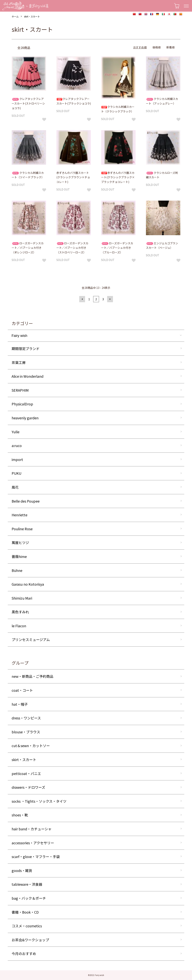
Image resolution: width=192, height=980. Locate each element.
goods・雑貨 (22, 870)
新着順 (170, 47)
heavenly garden (25, 418)
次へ (110, 299)
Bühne (17, 570)
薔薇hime (19, 556)
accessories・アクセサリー (33, 843)
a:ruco (17, 445)
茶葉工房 (19, 362)
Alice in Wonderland (28, 376)
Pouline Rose (22, 529)
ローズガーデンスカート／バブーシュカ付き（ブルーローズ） (117, 248)
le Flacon (19, 626)
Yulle (15, 432)
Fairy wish (19, 336)
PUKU (16, 473)
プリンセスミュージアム (31, 639)
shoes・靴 (20, 815)
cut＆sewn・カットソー (31, 746)
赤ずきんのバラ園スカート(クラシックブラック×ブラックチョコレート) (118, 177)
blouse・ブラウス (26, 732)
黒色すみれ (20, 612)
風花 (15, 487)
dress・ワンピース (26, 718)
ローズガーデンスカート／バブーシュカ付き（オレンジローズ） (28, 248)
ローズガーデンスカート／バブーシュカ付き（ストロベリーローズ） (72, 248)
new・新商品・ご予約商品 (32, 676)
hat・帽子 (20, 704)
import (17, 459)
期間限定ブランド (26, 348)
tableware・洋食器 (27, 884)
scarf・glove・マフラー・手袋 (36, 856)
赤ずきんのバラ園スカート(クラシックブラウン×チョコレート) (73, 177)
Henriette (19, 515)
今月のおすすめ (24, 953)
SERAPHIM (20, 390)
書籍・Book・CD (25, 912)
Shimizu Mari (22, 598)
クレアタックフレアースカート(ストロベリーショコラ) (28, 103)
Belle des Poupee (26, 501)
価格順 (157, 47)
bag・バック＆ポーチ (29, 898)
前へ (82, 299)
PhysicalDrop (22, 404)
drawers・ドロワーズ (28, 787)
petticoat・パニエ (26, 773)
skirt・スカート (32, 16)
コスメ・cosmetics (27, 926)
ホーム (15, 16)
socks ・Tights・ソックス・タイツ (39, 801)
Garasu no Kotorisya (28, 584)
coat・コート (22, 690)
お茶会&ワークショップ (30, 940)
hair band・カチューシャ (32, 829)
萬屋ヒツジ (20, 542)
